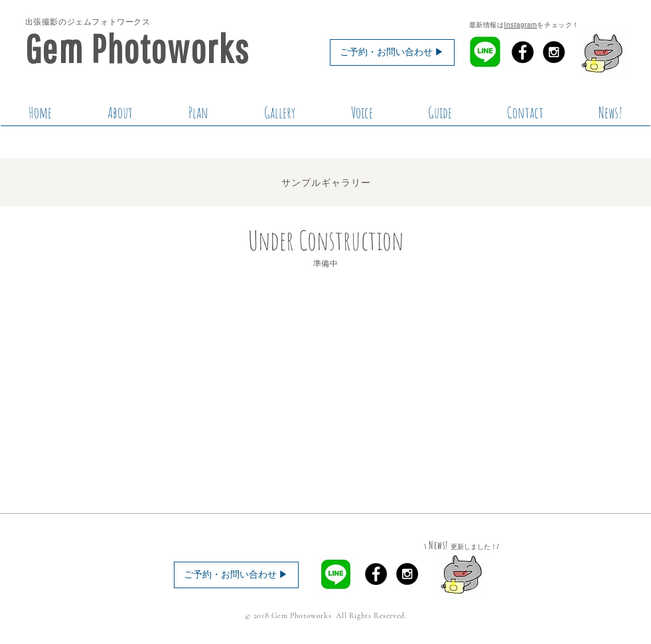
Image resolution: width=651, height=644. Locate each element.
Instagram (521, 25)
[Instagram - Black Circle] (554, 52)
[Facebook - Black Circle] (523, 52)
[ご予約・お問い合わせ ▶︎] (392, 52)
